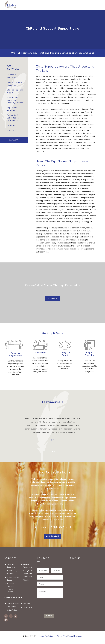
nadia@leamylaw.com (48, 482)
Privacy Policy (62, 636)
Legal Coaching (28, 607)
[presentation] (55, 605)
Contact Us (14, 140)
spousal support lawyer (73, 231)
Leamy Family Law (47, 636)
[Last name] (57, 570)
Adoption (11, 125)
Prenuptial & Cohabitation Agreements (13, 118)
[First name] (43, 570)
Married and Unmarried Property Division (15, 100)
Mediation (12, 130)
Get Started (53, 298)
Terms (71, 636)
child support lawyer (70, 130)
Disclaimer (78, 636)
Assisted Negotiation (15, 354)
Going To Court (65, 354)
